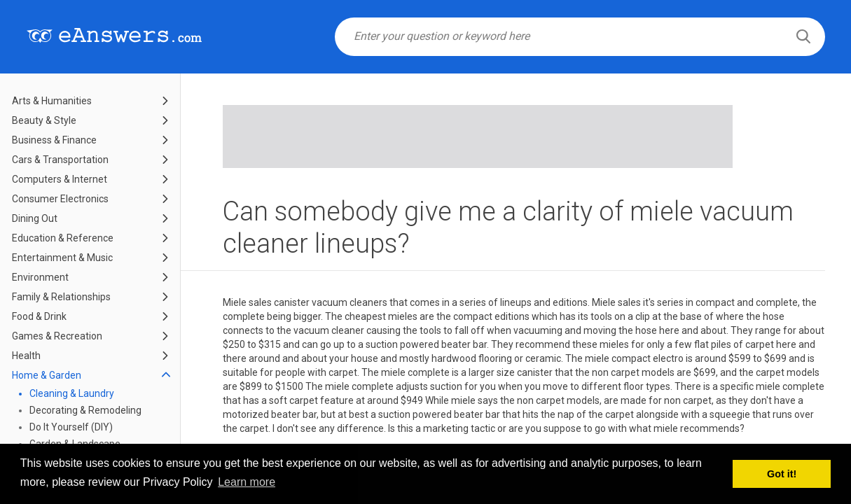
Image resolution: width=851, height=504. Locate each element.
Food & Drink (39, 316)
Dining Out (35, 218)
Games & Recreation (57, 336)
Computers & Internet (60, 179)
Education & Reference (63, 238)
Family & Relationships (61, 297)
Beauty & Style (44, 120)
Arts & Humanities (52, 101)
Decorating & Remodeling (85, 410)
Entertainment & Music (62, 258)
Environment (40, 277)
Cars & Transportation (60, 160)
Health (26, 356)
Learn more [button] (247, 482)
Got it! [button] (782, 474)
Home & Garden (47, 375)
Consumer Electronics (60, 199)
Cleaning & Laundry (72, 393)
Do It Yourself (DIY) (71, 427)
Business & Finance (54, 140)
